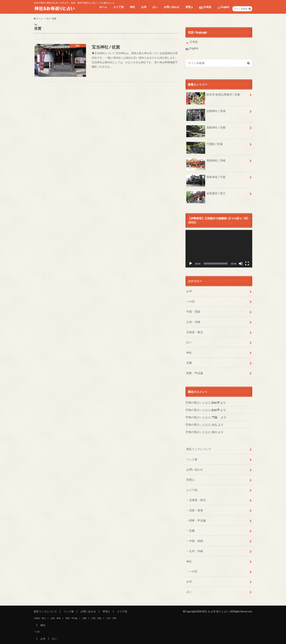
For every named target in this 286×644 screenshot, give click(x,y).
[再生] (191, 264)
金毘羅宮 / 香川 (206, 195)
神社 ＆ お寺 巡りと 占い (216, 611)
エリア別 (118, 7)
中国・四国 (193, 312)
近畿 (189, 363)
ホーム (103, 7)
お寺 (144, 7)
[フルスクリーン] (247, 264)
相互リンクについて (199, 449)
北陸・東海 (196, 510)
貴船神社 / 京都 (206, 129)
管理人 (189, 7)
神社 (132, 7)
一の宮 (190, 301)
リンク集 (192, 459)
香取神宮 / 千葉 (206, 178)
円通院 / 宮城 (204, 145)
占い (155, 7)
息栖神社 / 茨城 (206, 112)
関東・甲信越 (195, 373)
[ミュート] (241, 264)
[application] (219, 249)
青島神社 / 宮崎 (206, 162)
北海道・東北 (195, 332)
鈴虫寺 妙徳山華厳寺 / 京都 (213, 96)
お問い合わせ (172, 7)
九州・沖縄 (193, 322)
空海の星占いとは (197, 402)
